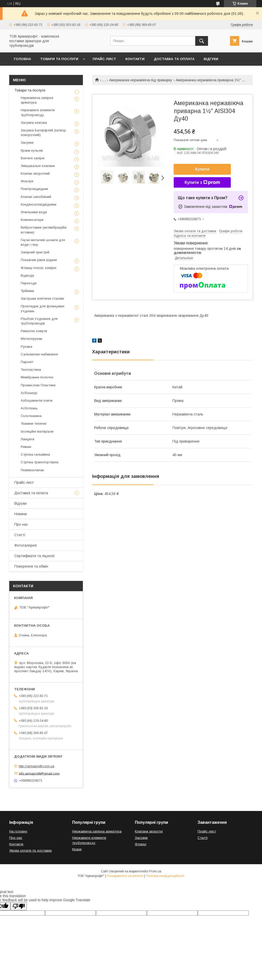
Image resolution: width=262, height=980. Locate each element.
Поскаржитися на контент (125, 876)
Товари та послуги (59, 59)
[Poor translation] (19, 906)
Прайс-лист (104, 59)
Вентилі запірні (33, 158)
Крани (77, 849)
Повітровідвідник (34, 189)
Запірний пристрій (35, 252)
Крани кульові (32, 150)
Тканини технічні (34, 424)
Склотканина (31, 416)
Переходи (29, 283)
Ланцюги (28, 439)
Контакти (135, 59)
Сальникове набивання (39, 354)
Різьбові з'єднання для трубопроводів (39, 321)
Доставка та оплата (174, 59)
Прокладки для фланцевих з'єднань (43, 308)
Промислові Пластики (38, 385)
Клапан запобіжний (36, 197)
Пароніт (27, 362)
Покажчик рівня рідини (39, 260)
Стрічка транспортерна (40, 462)
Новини (21, 514)
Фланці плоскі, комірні (39, 268)
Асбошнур (29, 393)
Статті (20, 535)
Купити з (202, 183)
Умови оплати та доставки (30, 851)
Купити (202, 169)
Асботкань (29, 408)
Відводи (27, 275)
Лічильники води (34, 212)
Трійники (27, 291)
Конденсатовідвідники (39, 204)
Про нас (21, 524)
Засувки (27, 143)
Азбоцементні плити (37, 401)
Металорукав (31, 339)
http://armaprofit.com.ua (36, 766)
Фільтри (27, 181)
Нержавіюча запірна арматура (37, 100)
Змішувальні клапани (38, 166)
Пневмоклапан (32, 470)
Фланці (141, 844)
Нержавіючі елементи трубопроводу (38, 112)
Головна (22, 59)
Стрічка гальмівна (35, 454)
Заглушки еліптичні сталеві (42, 298)
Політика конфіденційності (165, 876)
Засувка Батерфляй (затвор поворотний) (43, 133)
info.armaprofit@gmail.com (39, 773)
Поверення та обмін (31, 566)
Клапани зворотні (149, 831)
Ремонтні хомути (34, 331)
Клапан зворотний (35, 173)
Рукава (26, 347)
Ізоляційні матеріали (37, 431)
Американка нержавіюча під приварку (141, 80)
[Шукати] (202, 41)
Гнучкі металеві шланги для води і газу (43, 242)
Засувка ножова (34, 123)
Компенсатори (32, 220)
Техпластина (31, 370)
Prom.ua (155, 871)
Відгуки (211, 59)
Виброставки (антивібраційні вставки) (44, 230)
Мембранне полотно (37, 377)
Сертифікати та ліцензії (35, 556)
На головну (18, 831)
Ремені (26, 447)
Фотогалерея (25, 545)
